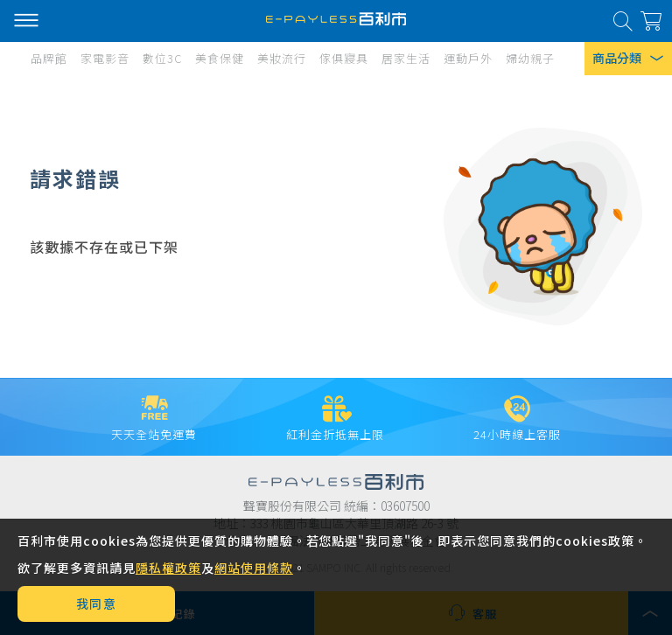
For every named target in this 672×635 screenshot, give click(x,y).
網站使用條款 (254, 568)
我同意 (97, 604)
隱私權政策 (168, 568)
